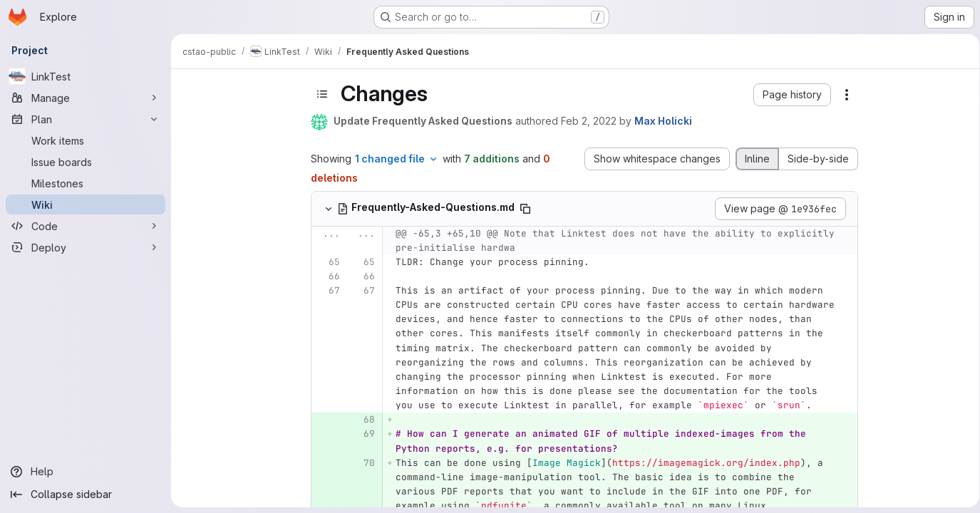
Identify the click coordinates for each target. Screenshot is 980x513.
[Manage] (86, 98)
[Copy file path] (522, 209)
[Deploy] (86, 247)
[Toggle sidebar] (319, 94)
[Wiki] (86, 204)
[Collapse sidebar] (86, 494)
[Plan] (86, 119)
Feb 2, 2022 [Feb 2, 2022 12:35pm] (586, 121)
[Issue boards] (86, 162)
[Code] (86, 226)
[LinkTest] (86, 76)
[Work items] (86, 140)
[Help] (86, 472)
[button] (789, 95)
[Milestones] (86, 183)
